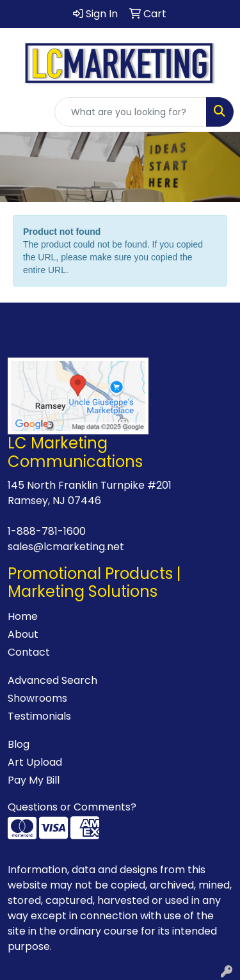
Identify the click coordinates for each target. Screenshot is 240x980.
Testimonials (39, 716)
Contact (29, 652)
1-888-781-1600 (47, 531)
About (23, 634)
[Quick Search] (131, 112)
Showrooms (37, 698)
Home (23, 616)
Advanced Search (52, 680)
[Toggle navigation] (20, 112)
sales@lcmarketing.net (66, 547)
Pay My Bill (34, 780)
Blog (19, 744)
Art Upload (35, 762)
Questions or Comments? (72, 807)
